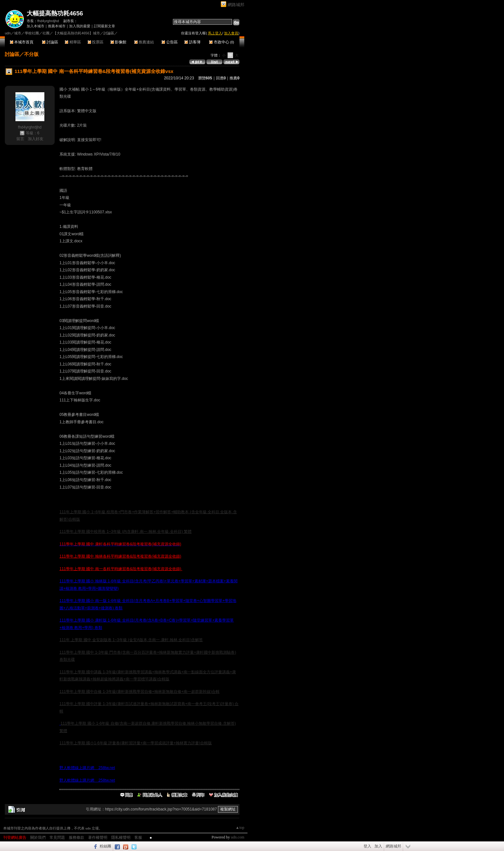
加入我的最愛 (80, 26)
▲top (240, 828)
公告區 (170, 42)
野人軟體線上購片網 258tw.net (87, 768)
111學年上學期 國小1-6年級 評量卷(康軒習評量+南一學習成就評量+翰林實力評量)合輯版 (136, 743)
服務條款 (76, 838)
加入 (378, 846)
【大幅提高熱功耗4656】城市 (76, 33)
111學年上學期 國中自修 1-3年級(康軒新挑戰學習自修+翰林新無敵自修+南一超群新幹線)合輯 (139, 692)
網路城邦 (236, 5)
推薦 (234, 78)
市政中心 (222, 42)
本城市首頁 (22, 42)
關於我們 (38, 838)
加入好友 (36, 139)
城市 (18, 33)
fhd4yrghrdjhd (48, 21)
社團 (46, 33)
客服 (138, 838)
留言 (20, 139)
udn (8, 33)
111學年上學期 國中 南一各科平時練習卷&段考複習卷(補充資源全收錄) (121, 569)
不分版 (31, 54)
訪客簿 (192, 42)
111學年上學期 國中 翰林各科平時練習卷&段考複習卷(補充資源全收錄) (120, 556)
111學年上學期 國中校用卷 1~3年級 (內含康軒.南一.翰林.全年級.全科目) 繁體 (126, 532)
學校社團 (32, 33)
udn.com (238, 837)
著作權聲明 (98, 838)
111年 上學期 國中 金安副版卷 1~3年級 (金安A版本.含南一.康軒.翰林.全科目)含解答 (131, 640)
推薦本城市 (57, 26)
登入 (367, 846)
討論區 (50, 42)
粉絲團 (105, 846)
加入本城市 (36, 26)
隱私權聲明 (121, 838)
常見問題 (57, 838)
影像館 (118, 42)
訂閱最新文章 (104, 26)
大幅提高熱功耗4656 (55, 13)
